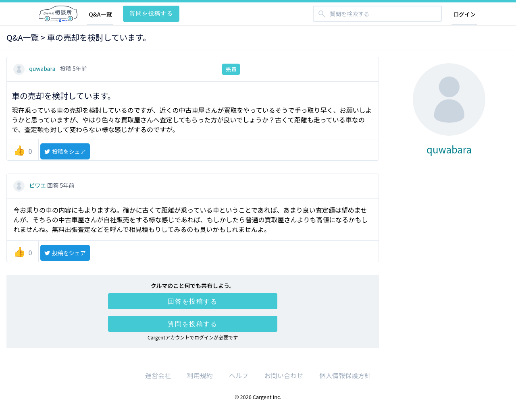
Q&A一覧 (100, 14)
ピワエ (30, 185)
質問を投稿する (151, 13)
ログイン (464, 14)
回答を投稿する (192, 301)
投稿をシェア (65, 151)
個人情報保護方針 (345, 375)
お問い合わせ (284, 375)
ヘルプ (239, 375)
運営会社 (158, 375)
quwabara (35, 68)
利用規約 (200, 375)
